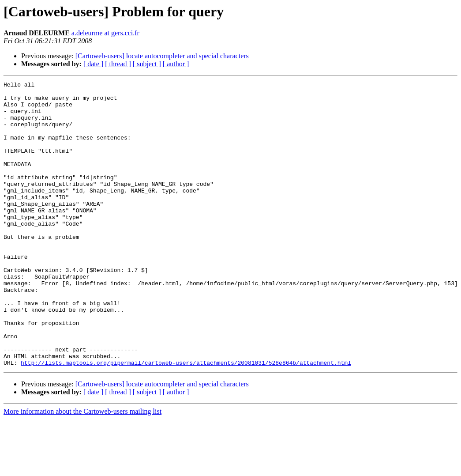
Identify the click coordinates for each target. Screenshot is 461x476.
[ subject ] (147, 64)
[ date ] (93, 64)
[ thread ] (118, 64)
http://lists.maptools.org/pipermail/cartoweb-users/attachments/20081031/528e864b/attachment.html (186, 419)
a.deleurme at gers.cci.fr (105, 33)
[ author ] (176, 64)
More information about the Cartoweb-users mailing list (82, 468)
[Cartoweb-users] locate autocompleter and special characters (162, 56)
